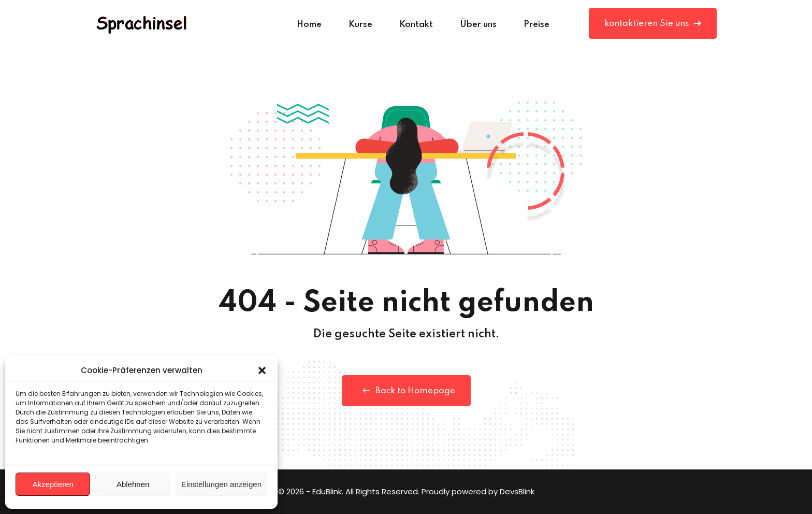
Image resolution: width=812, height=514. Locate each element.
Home (309, 25)
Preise (536, 25)
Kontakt (416, 25)
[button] (262, 370)
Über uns (478, 25)
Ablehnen (133, 484)
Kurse (360, 25)
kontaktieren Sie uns (653, 24)
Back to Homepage (406, 391)
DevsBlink (517, 491)
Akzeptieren (53, 484)
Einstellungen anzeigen (221, 484)
